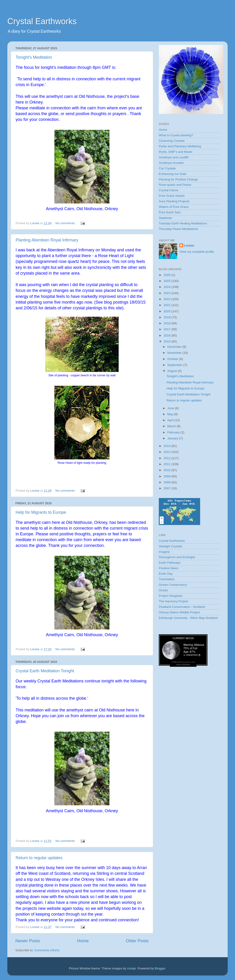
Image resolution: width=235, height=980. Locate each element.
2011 (168, 464)
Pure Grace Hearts (172, 196)
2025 (168, 281)
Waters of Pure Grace (174, 207)
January (173, 438)
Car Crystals (167, 168)
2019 (168, 317)
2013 (168, 452)
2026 (168, 275)
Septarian (165, 218)
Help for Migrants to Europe (41, 512)
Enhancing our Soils (173, 174)
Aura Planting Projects (174, 201)
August (173, 371)
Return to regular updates (39, 858)
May (171, 414)
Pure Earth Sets (170, 212)
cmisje (131, 968)
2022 (168, 299)
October (173, 359)
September (175, 365)
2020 (168, 311)
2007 (168, 488)
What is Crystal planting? (176, 135)
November (175, 353)
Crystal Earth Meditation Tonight (45, 671)
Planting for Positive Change (178, 179)
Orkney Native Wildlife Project (179, 612)
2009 (168, 476)
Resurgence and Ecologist (177, 557)
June (171, 408)
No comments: (66, 223)
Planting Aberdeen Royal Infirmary (47, 240)
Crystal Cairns (169, 190)
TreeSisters (167, 579)
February (174, 432)
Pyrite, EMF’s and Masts (176, 152)
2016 (168, 335)
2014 (168, 446)
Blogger (160, 968)
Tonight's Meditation (34, 57)
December (175, 347)
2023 (168, 293)
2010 (168, 470)
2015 (168, 341)
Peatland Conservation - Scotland (182, 607)
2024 (168, 287)
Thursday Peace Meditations (178, 229)
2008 (168, 482)
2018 (168, 323)
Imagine (164, 552)
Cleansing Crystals (172, 141)
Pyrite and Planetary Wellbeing (180, 146)
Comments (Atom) (47, 950)
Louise (189, 245)
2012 (168, 458)
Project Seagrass (171, 596)
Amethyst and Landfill (174, 157)
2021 (168, 305)
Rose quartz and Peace (175, 185)
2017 (168, 329)
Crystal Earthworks (42, 21)
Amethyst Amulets (171, 163)
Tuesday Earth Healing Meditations (183, 223)
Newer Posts (28, 941)
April (171, 420)
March (172, 426)
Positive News (169, 568)
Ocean (163, 590)
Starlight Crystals (171, 546)
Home (83, 941)
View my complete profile (197, 252)
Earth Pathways (170, 563)
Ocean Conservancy (173, 585)
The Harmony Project (173, 601)
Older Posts (137, 941)
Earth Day (166, 574)
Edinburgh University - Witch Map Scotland (188, 618)
